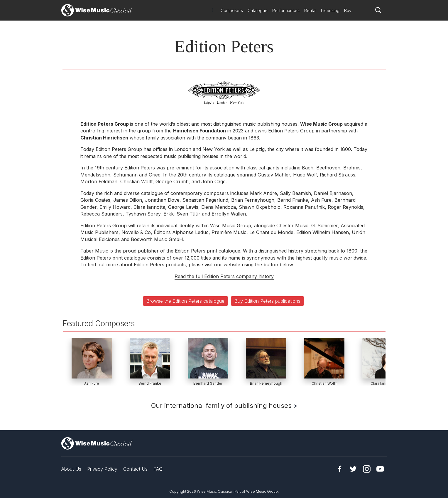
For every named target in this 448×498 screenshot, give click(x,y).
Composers (232, 10)
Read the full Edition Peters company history (224, 276)
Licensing (330, 10)
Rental (310, 10)
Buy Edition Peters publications (267, 301)
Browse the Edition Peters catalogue (185, 301)
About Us (71, 469)
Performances (286, 10)
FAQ (158, 469)
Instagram (367, 469)
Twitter (353, 469)
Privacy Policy (102, 469)
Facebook (340, 469)
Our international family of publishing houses (224, 406)
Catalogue (258, 10)
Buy (348, 10)
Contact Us (135, 469)
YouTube (380, 469)
